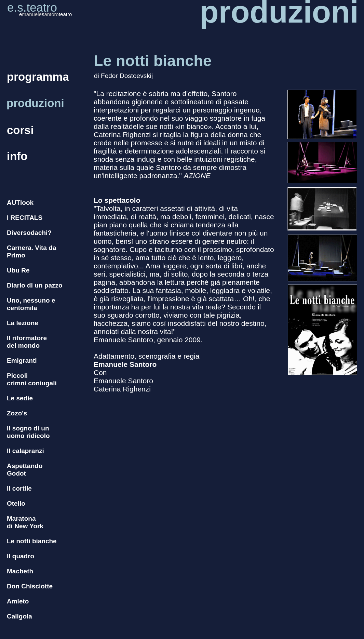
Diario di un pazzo (35, 285)
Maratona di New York (25, 522)
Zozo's (17, 413)
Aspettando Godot (25, 470)
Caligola (19, 616)
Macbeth (20, 571)
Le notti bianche (32, 541)
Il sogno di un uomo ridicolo (28, 432)
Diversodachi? (29, 233)
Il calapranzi (25, 451)
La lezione (23, 323)
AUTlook (20, 203)
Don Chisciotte (30, 586)
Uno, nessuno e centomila (31, 304)
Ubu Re (18, 270)
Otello (16, 503)
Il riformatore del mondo (27, 342)
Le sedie (20, 398)
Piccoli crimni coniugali (32, 379)
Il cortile (19, 488)
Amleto (18, 601)
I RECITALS (25, 218)
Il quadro (21, 556)
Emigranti (22, 361)
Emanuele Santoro (125, 364)
